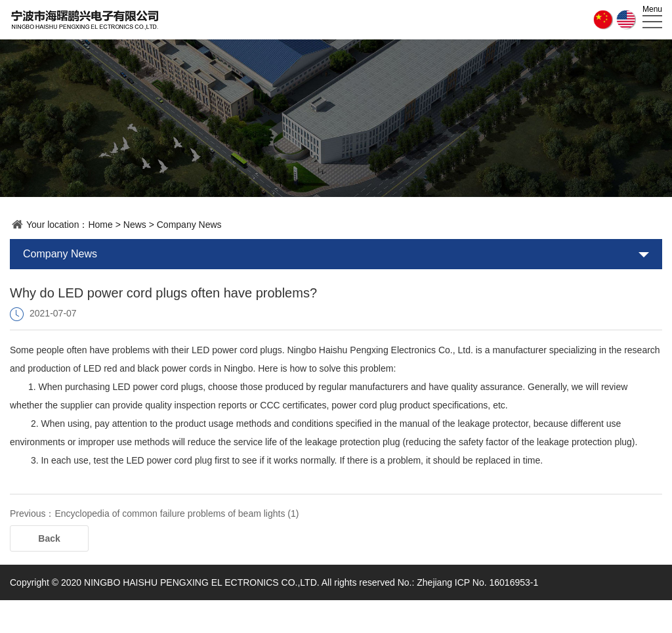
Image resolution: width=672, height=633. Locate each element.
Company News (189, 225)
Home (100, 225)
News (135, 225)
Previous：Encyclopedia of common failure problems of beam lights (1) (154, 513)
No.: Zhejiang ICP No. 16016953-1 (468, 582)
